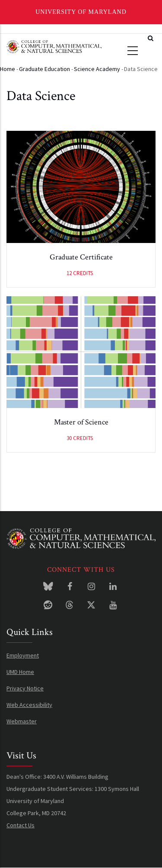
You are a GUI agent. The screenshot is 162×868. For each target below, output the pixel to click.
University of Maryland (81, 12)
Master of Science (81, 422)
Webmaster (22, 721)
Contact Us (21, 825)
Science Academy (97, 69)
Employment (23, 655)
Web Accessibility (29, 705)
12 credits (80, 273)
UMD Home (20, 672)
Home (8, 69)
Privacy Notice (25, 688)
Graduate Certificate (81, 257)
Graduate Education (44, 69)
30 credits (80, 438)
